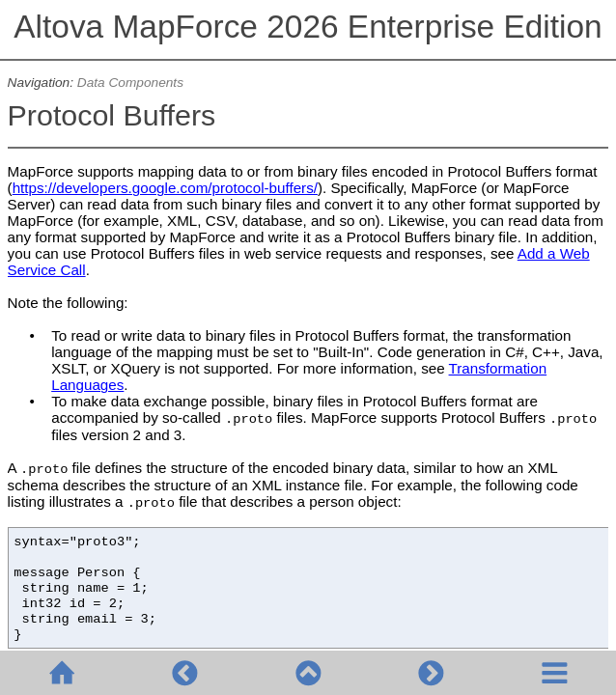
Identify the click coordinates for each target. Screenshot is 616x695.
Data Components (130, 83)
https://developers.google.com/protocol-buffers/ (165, 188)
